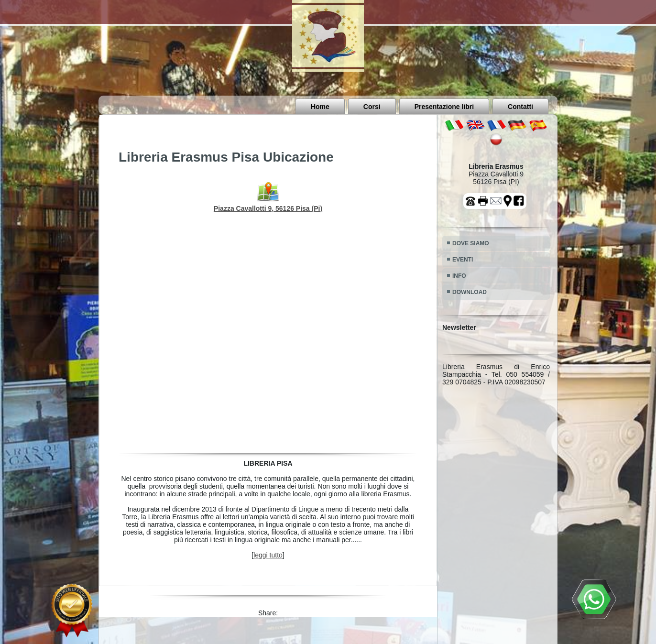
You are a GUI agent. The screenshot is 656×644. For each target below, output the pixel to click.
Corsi (372, 107)
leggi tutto (268, 555)
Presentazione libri (444, 107)
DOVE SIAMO (471, 243)
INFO (459, 276)
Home (320, 107)
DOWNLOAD (470, 292)
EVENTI (463, 260)
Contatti (520, 107)
